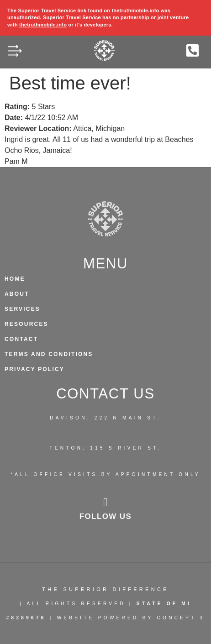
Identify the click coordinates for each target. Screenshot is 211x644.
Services (22, 309)
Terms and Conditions (49, 354)
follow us (106, 516)
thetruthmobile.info (135, 10)
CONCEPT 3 (181, 618)
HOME (15, 279)
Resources (26, 324)
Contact (21, 339)
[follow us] (105, 503)
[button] (15, 52)
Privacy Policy (34, 369)
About (17, 294)
